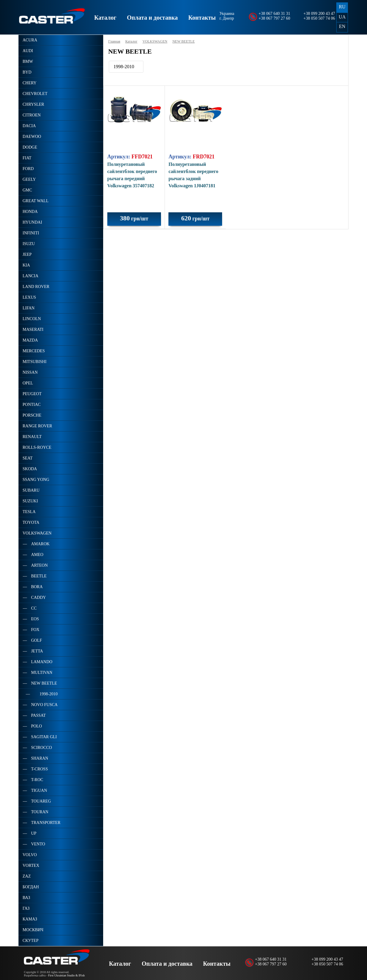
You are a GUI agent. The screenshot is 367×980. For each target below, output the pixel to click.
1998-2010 (124, 67)
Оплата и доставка (152, 18)
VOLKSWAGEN (155, 41)
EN (342, 26)
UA (342, 17)
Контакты (202, 18)
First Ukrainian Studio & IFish (66, 975)
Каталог (105, 18)
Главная (114, 41)
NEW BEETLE (183, 41)
